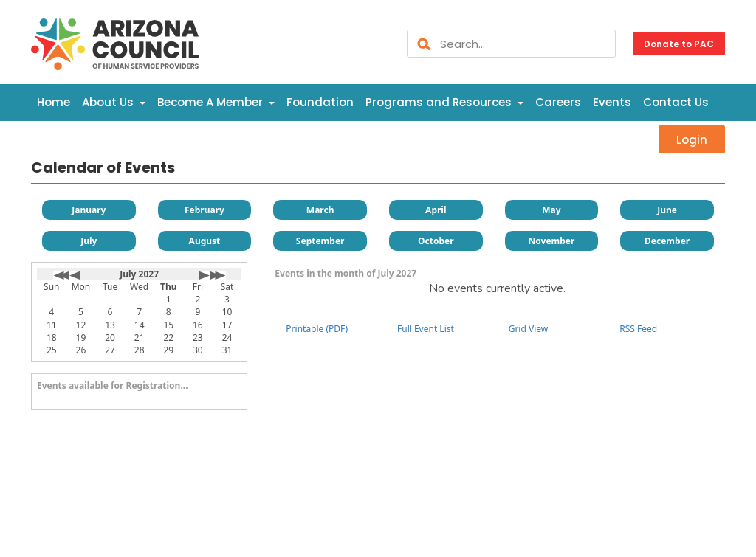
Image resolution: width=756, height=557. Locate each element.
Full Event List (426, 329)
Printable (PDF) (317, 329)
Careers (558, 102)
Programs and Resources (444, 102)
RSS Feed (638, 329)
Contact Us (676, 102)
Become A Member (216, 102)
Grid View (529, 329)
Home (54, 102)
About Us (114, 102)
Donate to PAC (679, 43)
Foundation (320, 102)
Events (612, 102)
